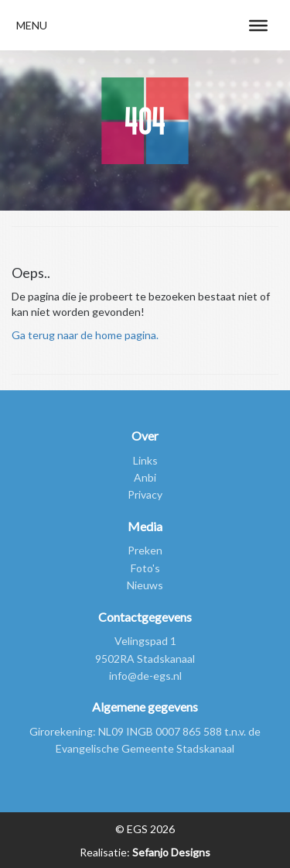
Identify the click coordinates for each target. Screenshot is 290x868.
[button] (32, 25)
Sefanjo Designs (170, 852)
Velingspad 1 (145, 641)
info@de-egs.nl (145, 676)
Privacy (145, 494)
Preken (145, 550)
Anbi (145, 477)
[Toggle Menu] (258, 25)
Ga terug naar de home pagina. (85, 335)
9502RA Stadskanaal (145, 659)
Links (145, 460)
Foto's (145, 568)
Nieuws (145, 585)
